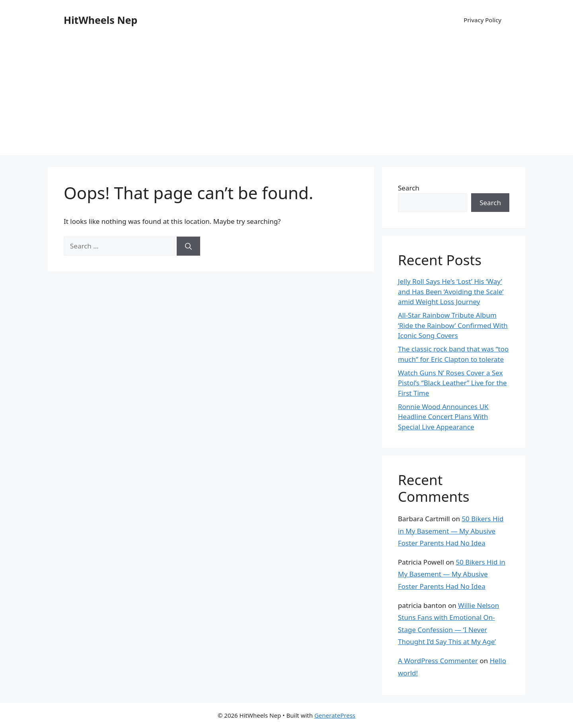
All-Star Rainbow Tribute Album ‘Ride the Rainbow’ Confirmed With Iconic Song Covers (453, 325)
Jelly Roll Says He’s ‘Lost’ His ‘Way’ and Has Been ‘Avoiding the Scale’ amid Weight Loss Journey (451, 291)
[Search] (188, 246)
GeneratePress (335, 715)
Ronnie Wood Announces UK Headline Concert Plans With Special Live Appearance (443, 417)
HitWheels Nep (100, 20)
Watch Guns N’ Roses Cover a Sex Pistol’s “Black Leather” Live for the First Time (452, 383)
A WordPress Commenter (438, 661)
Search (409, 188)
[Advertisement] (286, 99)
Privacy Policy (482, 20)
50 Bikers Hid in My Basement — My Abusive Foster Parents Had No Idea (451, 531)
